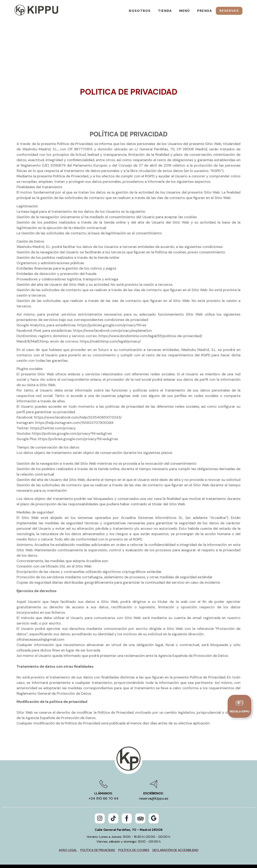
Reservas (229, 11)
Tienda (165, 11)
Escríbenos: (153, 760)
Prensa (205, 11)
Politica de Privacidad (129, 59)
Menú (185, 11)
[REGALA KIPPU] (240, 703)
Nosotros (140, 11)
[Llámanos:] (104, 751)
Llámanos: (104, 760)
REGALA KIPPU (240, 713)
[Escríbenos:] (153, 751)
